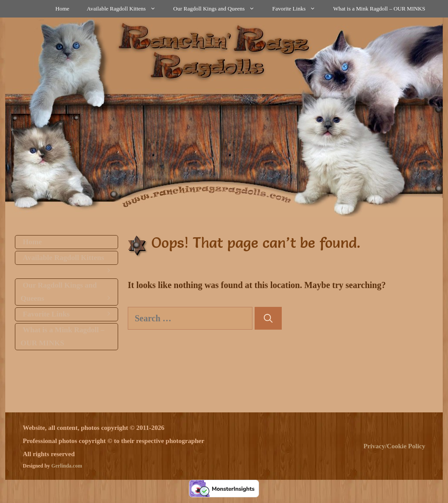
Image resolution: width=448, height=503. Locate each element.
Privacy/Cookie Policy (394, 446)
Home (63, 9)
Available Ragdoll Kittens (126, 9)
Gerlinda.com (66, 466)
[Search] (268, 318)
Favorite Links (298, 9)
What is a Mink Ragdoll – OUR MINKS (379, 9)
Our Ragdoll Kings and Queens (218, 9)
